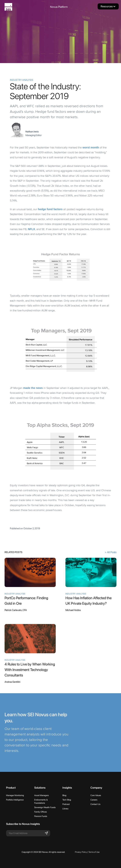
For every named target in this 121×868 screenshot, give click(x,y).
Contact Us (95, 804)
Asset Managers (42, 795)
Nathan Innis (32, 132)
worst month (91, 148)
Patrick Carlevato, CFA (16, 610)
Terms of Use (94, 852)
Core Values (96, 795)
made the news (33, 388)
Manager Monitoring (15, 795)
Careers (94, 800)
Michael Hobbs (73, 610)
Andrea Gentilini (12, 682)
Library (65, 809)
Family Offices (41, 812)
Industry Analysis (22, 80)
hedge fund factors (50, 209)
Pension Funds (41, 816)
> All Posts (111, 552)
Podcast (66, 804)
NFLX (31, 229)
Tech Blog (67, 800)
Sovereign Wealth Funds (45, 807)
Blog (64, 795)
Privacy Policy (81, 852)
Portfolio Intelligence (15, 800)
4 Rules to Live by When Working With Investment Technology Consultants (30, 670)
